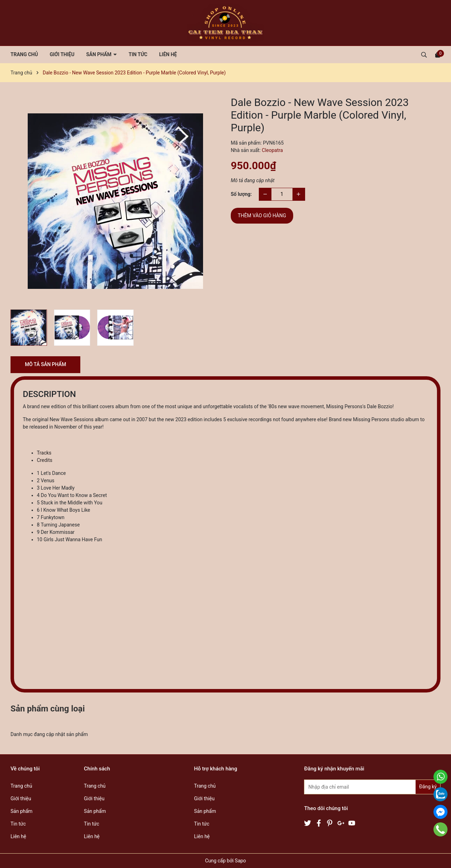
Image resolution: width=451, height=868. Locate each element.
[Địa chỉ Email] (372, 787)
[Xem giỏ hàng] (438, 54)
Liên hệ (168, 54)
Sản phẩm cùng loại (48, 709)
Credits (45, 460)
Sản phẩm (100, 54)
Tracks (44, 453)
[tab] (233, 453)
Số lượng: (241, 194)
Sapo (241, 861)
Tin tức (138, 54)
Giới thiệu (62, 54)
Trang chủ (24, 54)
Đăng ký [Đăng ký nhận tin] (428, 787)
